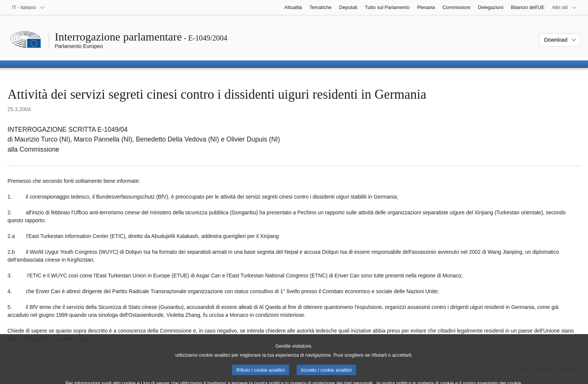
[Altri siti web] (564, 8)
